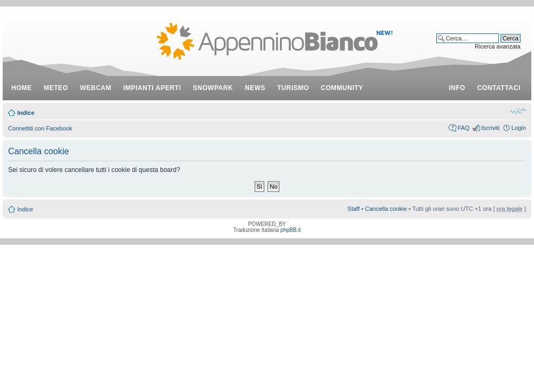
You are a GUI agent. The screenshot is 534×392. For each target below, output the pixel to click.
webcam (95, 88)
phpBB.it (291, 230)
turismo (293, 88)
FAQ (463, 128)
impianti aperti (152, 88)
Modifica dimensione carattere (518, 111)
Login (519, 128)
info (457, 88)
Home (22, 88)
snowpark (213, 88)
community (342, 88)
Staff (353, 209)
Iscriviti (490, 128)
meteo (56, 88)
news (255, 88)
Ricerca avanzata (498, 46)
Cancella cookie (386, 209)
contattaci (499, 88)
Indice (26, 113)
